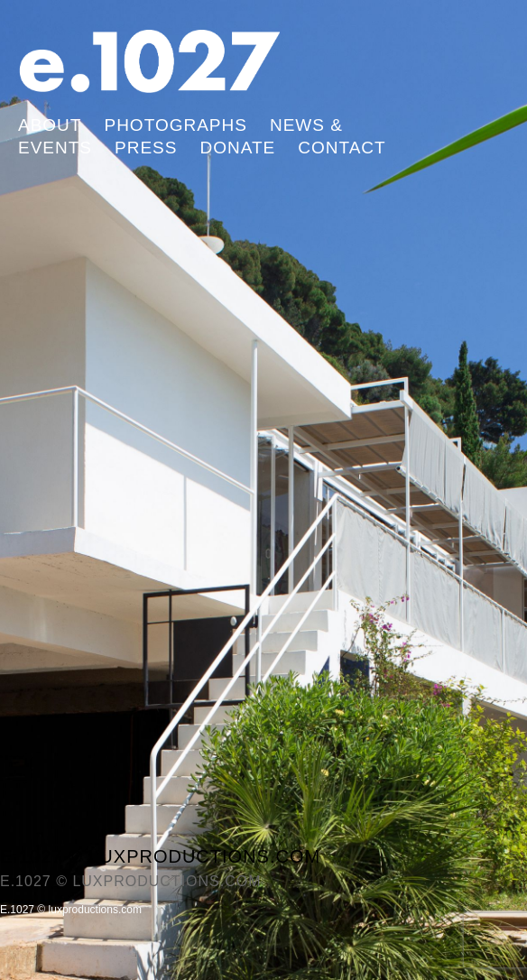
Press (146, 148)
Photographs (175, 125)
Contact (342, 148)
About (50, 125)
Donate (237, 148)
